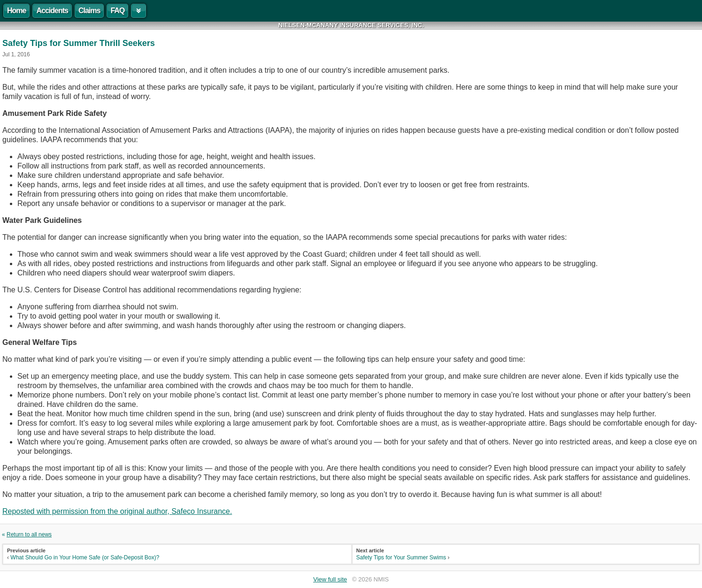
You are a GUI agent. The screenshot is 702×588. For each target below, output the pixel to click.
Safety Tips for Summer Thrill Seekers (79, 43)
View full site (330, 579)
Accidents (52, 11)
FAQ (117, 11)
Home (16, 11)
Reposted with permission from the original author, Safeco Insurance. (117, 511)
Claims (89, 11)
